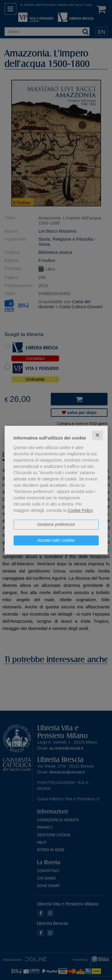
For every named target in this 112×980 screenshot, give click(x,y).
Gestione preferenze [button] (56, 524)
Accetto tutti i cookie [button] (56, 540)
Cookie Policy (80, 510)
